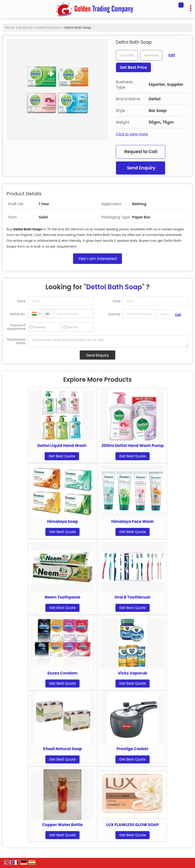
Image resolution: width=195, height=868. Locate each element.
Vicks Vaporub (133, 673)
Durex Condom (62, 673)
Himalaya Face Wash (133, 521)
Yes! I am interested (97, 259)
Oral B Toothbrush (133, 597)
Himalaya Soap (63, 521)
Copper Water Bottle (62, 825)
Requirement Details (16, 341)
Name (21, 301)
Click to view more (132, 134)
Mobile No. (18, 314)
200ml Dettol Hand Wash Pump (132, 446)
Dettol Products (48, 28)
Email (116, 301)
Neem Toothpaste (63, 597)
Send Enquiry (141, 168)
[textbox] (151, 55)
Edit (172, 55)
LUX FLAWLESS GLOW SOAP (133, 825)
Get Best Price (133, 67)
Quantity (114, 314)
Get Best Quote (62, 456)
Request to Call (141, 152)
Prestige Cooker (132, 749)
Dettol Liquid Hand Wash (62, 446)
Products (26, 28)
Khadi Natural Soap (62, 749)
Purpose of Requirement (16, 327)
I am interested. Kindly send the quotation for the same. (108, 341)
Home (10, 28)
